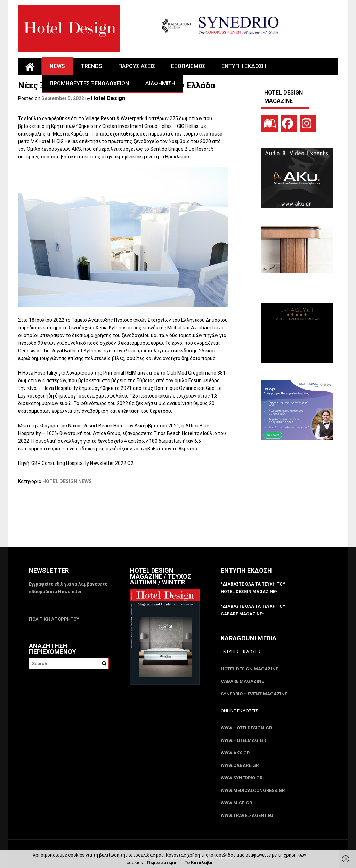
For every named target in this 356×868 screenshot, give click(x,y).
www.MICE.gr (236, 803)
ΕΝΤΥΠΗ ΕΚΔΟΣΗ (244, 66)
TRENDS (92, 66)
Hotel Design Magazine (249, 669)
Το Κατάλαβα (199, 863)
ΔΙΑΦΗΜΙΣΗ (160, 84)
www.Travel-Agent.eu (247, 815)
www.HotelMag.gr (243, 740)
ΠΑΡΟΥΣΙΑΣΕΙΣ (137, 66)
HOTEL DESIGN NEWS (67, 481)
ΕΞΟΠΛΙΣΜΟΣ (188, 66)
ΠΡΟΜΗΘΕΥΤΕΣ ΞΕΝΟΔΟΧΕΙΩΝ (89, 84)
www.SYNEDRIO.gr (242, 778)
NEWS (57, 66)
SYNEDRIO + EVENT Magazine (254, 694)
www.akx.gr (235, 753)
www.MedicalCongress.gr (253, 790)
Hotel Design (108, 98)
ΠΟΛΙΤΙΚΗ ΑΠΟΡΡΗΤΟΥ (54, 619)
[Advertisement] (145, 520)
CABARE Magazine (242, 681)
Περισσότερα (161, 863)
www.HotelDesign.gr (246, 728)
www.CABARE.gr (240, 765)
